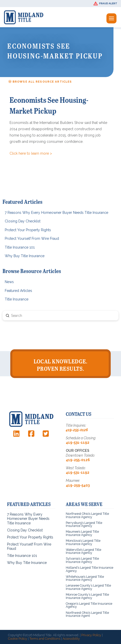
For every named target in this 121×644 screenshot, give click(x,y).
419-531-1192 (78, 443)
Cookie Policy (18, 639)
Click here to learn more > (31, 153)
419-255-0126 (77, 430)
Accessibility (71, 639)
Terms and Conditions (45, 639)
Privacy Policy (91, 635)
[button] (106, 4)
